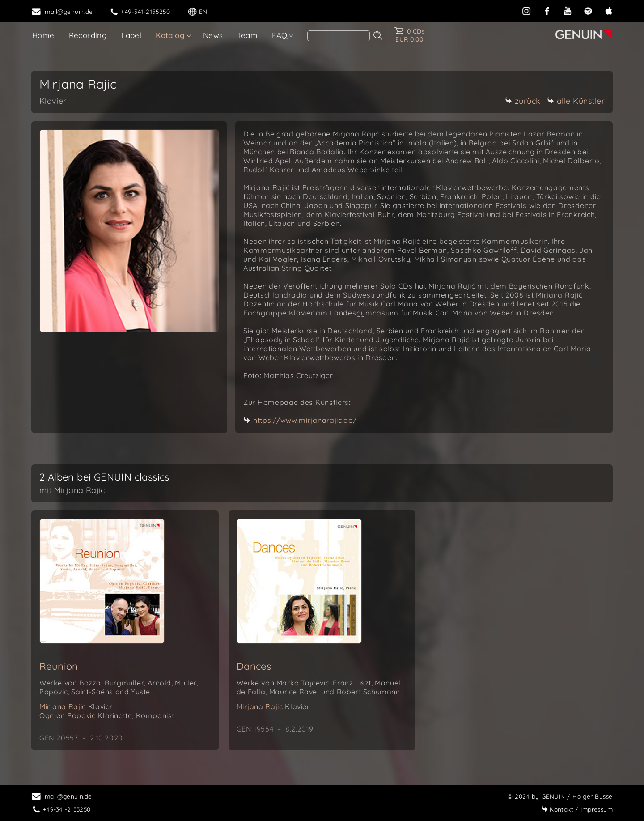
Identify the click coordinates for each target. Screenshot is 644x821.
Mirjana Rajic (76, 706)
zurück (523, 101)
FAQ (280, 35)
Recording (88, 35)
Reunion (59, 666)
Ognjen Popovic (107, 715)
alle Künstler (576, 101)
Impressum (577, 809)
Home (43, 35)
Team (248, 35)
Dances (254, 666)
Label (131, 35)
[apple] (609, 10)
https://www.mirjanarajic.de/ (305, 420)
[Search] (339, 36)
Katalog (170, 35)
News (213, 35)
